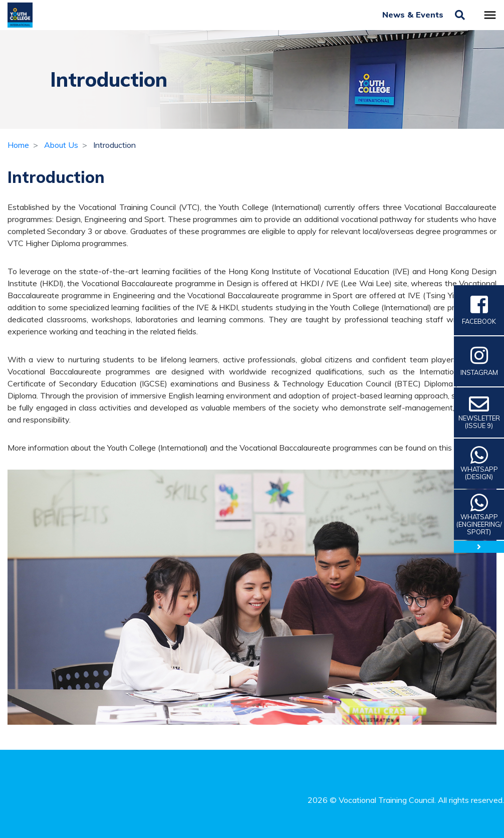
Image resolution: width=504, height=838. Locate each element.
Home (18, 145)
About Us (61, 145)
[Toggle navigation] (490, 15)
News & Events (414, 15)
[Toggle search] (460, 15)
